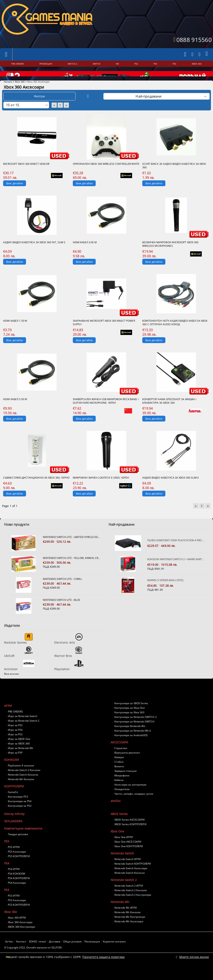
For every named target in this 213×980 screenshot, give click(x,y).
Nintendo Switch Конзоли (23, 786)
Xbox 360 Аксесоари (20, 933)
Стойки (119, 773)
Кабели (119, 791)
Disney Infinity (14, 825)
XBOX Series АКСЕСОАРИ (130, 831)
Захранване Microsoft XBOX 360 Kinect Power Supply (104, 334)
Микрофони (122, 787)
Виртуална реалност (127, 764)
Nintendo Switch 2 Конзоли (24, 781)
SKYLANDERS (13, 832)
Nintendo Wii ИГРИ (126, 919)
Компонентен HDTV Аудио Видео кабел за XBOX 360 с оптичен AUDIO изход (175, 334)
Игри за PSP (15, 764)
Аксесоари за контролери (130, 796)
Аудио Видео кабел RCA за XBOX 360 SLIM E (171, 489)
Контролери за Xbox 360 (129, 724)
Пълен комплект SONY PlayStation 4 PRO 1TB (176, 552)
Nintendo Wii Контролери (130, 928)
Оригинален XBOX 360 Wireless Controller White (106, 175)
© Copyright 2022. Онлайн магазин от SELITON (33, 959)
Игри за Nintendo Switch (23, 727)
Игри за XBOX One (19, 750)
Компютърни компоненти (23, 840)
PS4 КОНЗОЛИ (17, 885)
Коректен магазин (114, 953)
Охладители (122, 800)
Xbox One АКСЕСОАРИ (128, 853)
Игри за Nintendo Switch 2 (24, 732)
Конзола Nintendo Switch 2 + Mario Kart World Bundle (176, 570)
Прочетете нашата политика (103, 968)
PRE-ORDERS (15, 723)
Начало (8, 93)
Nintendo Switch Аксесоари (131, 879)
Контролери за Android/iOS (131, 746)
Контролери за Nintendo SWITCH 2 (136, 728)
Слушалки (121, 759)
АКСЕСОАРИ (119, 753)
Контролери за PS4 (20, 812)
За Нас (9, 953)
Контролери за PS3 (20, 817)
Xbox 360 (20, 93)
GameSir (13, 803)
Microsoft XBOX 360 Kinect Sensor (26, 175)
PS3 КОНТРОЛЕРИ (19, 916)
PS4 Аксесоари (17, 894)
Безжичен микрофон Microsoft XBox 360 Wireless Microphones (170, 255)
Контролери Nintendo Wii (130, 737)
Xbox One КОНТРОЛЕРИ (129, 857)
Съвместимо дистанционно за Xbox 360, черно (36, 489)
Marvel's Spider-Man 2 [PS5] (165, 591)
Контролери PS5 (18, 808)
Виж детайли (15, 194)
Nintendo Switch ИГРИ (128, 870)
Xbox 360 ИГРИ (17, 929)
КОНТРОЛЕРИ (14, 797)
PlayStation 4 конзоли (21, 777)
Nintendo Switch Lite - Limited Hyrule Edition (72, 548)
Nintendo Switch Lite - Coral (62, 590)
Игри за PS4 (15, 741)
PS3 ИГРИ (14, 907)
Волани (119, 778)
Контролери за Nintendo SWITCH (134, 733)
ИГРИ (8, 717)
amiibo (116, 812)
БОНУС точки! (38, 953)
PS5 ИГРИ (14, 858)
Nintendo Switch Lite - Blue (61, 611)
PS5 (7, 852)
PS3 (7, 901)
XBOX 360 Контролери (22, 938)
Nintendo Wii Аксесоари (129, 933)
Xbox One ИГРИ (124, 848)
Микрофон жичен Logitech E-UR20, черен (101, 489)
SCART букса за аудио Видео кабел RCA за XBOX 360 (174, 177)
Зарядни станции (126, 782)
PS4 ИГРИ (14, 880)
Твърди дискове (18, 845)
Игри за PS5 (15, 736)
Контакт (21, 953)
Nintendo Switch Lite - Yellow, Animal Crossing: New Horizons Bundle (72, 569)
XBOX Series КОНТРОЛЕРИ (130, 835)
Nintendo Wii (120, 913)
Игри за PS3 (15, 746)
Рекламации (92, 953)
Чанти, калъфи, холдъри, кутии (134, 805)
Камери (119, 768)
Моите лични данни (194, 968)
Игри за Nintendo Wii (20, 759)
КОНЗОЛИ (12, 771)
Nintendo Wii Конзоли (21, 790)
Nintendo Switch (122, 865)
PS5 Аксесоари (17, 863)
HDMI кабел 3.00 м (85, 254)
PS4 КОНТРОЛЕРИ (19, 889)
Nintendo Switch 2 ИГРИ (129, 897)
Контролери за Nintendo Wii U (133, 742)
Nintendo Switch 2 (124, 891)
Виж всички (12, 685)
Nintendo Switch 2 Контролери (133, 906)
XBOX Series (119, 825)
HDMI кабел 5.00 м (15, 410)
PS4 (7, 874)
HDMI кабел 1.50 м (15, 332)
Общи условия (72, 953)
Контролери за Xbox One (130, 719)
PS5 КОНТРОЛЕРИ (19, 867)
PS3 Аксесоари (17, 911)
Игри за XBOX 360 (19, 755)
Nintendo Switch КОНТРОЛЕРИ (133, 875)
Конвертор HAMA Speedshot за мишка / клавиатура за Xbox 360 (169, 412)
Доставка (55, 953)
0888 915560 (194, 40)
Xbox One (117, 843)
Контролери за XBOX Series (131, 714)
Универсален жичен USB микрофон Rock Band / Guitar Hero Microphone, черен (106, 412)
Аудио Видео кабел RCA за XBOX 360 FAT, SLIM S (34, 254)
